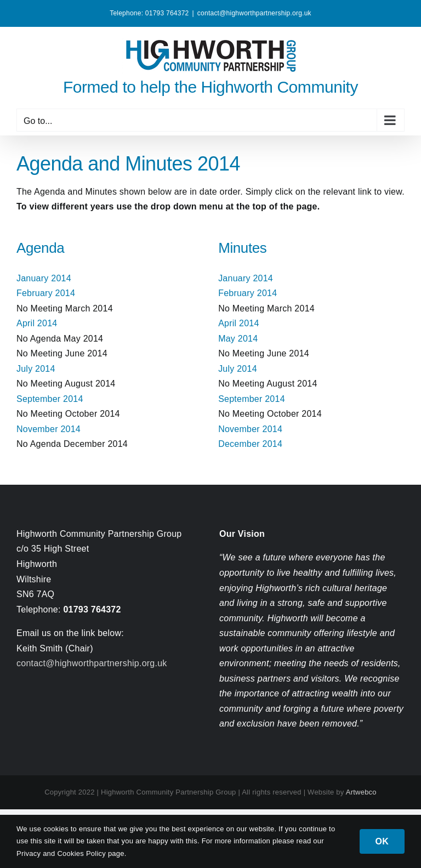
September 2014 (50, 399)
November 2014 (49, 429)
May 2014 (238, 339)
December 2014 (250, 444)
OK (382, 841)
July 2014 (36, 369)
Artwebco (361, 792)
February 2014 (46, 293)
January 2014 (44, 278)
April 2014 (37, 323)
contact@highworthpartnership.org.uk (254, 13)
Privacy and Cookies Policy (62, 853)
